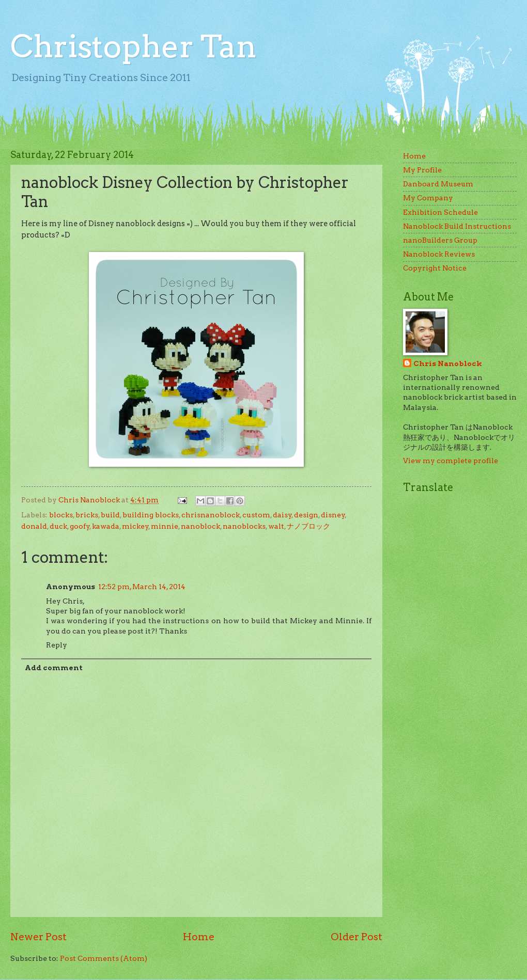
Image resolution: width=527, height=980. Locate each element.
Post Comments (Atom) (104, 958)
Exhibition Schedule (440, 212)
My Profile (422, 170)
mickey (135, 526)
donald (34, 526)
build (110, 515)
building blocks (151, 515)
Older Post (357, 937)
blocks (61, 515)
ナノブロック (308, 526)
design (306, 515)
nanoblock (200, 526)
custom (256, 515)
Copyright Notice (435, 268)
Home (199, 937)
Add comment (54, 668)
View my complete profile (451, 461)
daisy (282, 515)
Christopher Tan (134, 46)
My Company (428, 198)
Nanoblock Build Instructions (457, 226)
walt (276, 526)
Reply (57, 645)
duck (58, 526)
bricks (87, 515)
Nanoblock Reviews (439, 254)
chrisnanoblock (211, 515)
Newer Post (38, 937)
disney (333, 515)
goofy (80, 526)
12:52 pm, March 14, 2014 (142, 587)
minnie (165, 526)
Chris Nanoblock (448, 363)
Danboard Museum (438, 184)
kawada (106, 526)
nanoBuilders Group (440, 240)
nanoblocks (244, 526)
